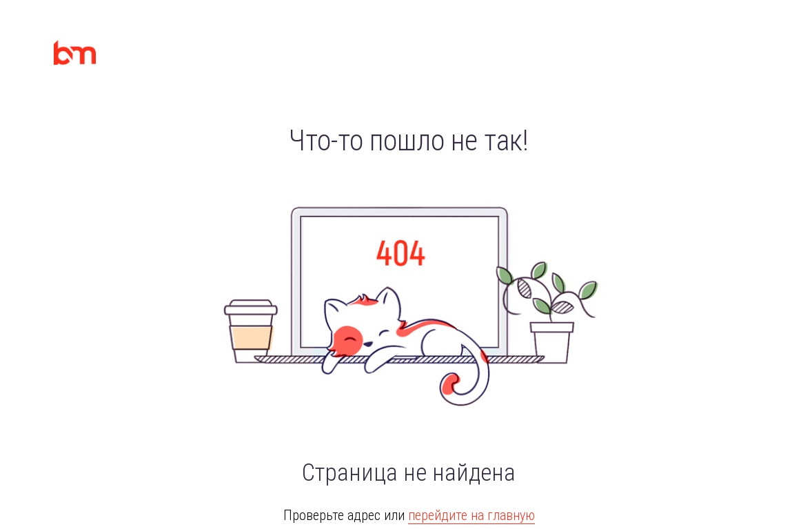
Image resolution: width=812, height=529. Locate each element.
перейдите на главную (471, 515)
